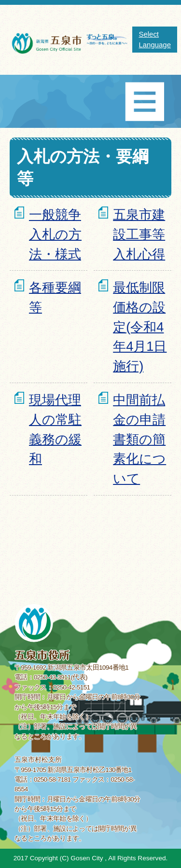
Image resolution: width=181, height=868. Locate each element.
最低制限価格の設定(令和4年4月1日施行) (140, 327)
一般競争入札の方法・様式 (55, 234)
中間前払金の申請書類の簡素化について (139, 439)
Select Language (155, 39)
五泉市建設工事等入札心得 (139, 234)
